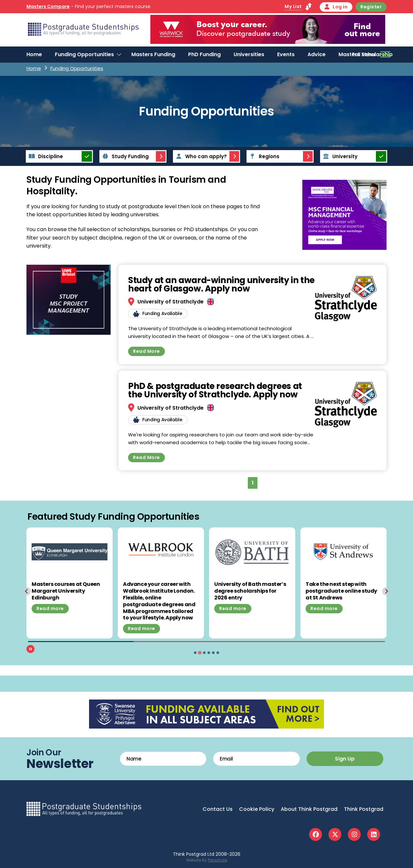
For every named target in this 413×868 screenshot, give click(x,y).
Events (286, 54)
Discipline (45, 156)
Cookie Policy (257, 809)
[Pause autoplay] (30, 649)
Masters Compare (48, 6)
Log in (336, 7)
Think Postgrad (364, 809)
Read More (146, 351)
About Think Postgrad (309, 809)
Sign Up (345, 759)
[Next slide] (386, 591)
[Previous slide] (27, 591)
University (339, 156)
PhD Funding (204, 54)
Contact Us (218, 809)
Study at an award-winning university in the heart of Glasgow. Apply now (221, 284)
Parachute (217, 860)
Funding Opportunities (84, 54)
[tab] (195, 653)
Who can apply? (200, 156)
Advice (317, 54)
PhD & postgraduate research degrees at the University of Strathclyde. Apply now (215, 390)
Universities (249, 54)
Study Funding (125, 156)
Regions (263, 156)
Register (371, 7)
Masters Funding (153, 54)
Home (34, 54)
